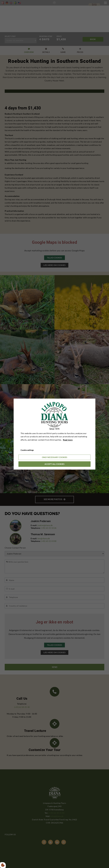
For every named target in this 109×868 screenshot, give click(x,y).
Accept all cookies (54, 464)
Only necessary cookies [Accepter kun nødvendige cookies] (55, 457)
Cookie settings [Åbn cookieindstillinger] (27, 450)
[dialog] (55, 434)
